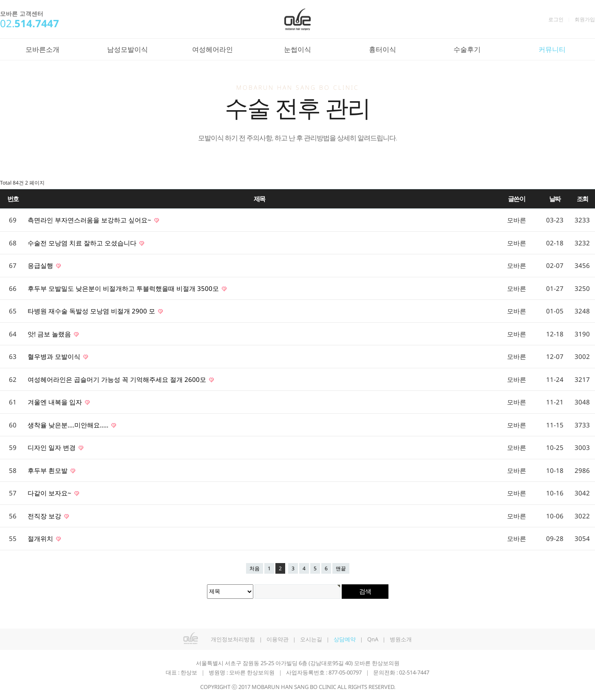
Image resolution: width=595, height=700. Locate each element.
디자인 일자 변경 (52, 447)
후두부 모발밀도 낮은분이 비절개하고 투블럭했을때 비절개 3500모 (124, 288)
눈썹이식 (297, 49)
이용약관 (278, 639)
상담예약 (345, 639)
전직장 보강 (45, 516)
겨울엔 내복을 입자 (56, 402)
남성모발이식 (127, 49)
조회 (582, 199)
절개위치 (41, 538)
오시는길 (311, 639)
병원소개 (401, 639)
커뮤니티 (552, 49)
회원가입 (585, 19)
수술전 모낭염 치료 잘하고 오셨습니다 (83, 243)
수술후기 (467, 49)
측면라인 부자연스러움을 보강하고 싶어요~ (90, 220)
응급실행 (41, 265)
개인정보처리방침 (233, 639)
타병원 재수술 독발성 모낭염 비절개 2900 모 (92, 311)
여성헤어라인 (212, 49)
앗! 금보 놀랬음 (50, 334)
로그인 (556, 19)
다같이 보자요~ (50, 493)
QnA (373, 639)
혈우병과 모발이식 (55, 356)
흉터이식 (382, 49)
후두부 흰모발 (48, 470)
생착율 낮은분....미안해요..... (69, 425)
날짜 (555, 199)
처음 (255, 568)
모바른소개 (42, 49)
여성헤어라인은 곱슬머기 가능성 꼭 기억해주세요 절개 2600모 (118, 379)
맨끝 (341, 568)
